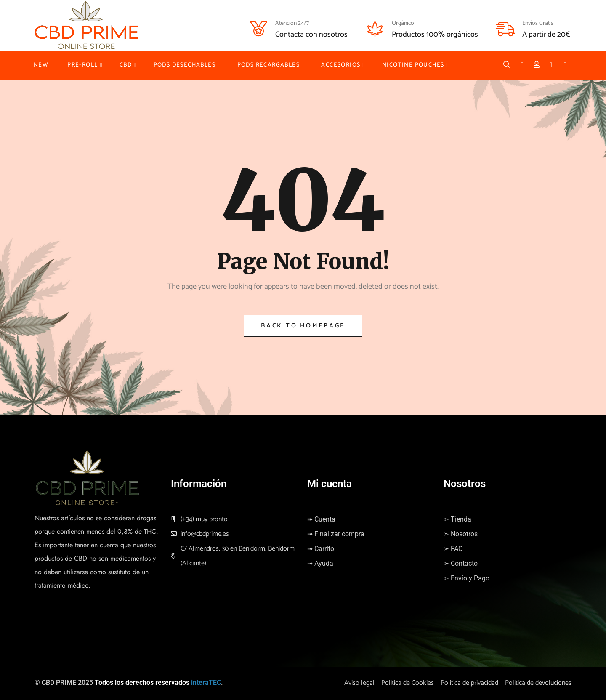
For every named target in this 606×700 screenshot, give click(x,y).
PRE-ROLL (82, 65)
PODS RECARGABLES (268, 65)
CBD (126, 65)
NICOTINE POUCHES (413, 65)
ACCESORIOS (341, 65)
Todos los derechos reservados (142, 683)
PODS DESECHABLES (185, 65)
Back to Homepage (303, 326)
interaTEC (206, 683)
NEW (41, 65)
